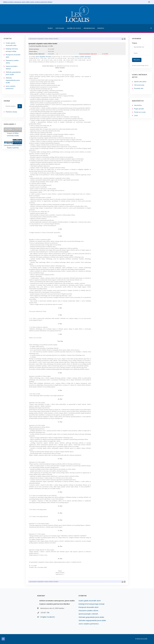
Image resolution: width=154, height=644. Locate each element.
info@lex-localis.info (48, 617)
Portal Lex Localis (140, 112)
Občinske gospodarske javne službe (91, 617)
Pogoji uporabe (139, 109)
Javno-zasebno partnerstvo (89, 624)
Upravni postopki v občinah (88, 614)
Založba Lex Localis (74, 28)
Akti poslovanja (139, 85)
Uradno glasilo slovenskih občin (90, 601)
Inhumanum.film (89, 28)
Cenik (136, 116)
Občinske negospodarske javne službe (13, 80)
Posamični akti (139, 88)
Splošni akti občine (140, 82)
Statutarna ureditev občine (88, 611)
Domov (50, 28)
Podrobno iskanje (11, 112)
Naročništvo (138, 105)
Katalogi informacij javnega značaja (91, 604)
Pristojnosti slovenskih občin (89, 607)
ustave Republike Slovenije (43, 57)
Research (101, 28)
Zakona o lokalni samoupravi (83, 57)
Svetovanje (60, 28)
